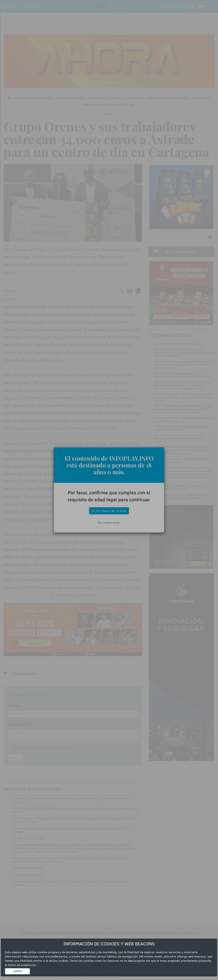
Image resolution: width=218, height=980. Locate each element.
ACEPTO (18, 971)
